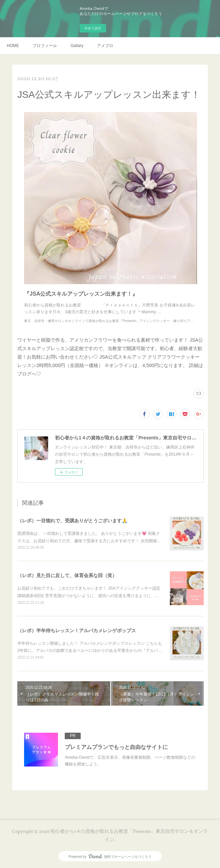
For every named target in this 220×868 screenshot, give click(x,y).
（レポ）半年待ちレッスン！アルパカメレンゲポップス (77, 631)
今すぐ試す (93, 28)
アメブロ (105, 46)
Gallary (77, 46)
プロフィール (45, 46)
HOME (13, 46)
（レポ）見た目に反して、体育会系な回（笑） (67, 575)
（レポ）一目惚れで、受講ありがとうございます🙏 (72, 521)
